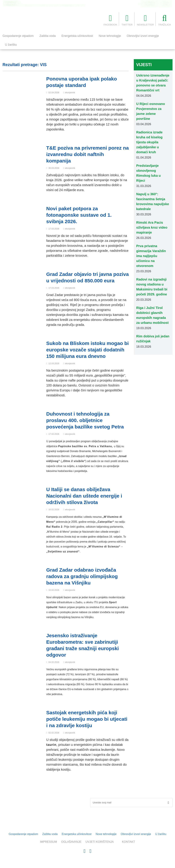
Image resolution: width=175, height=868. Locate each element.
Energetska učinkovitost (77, 36)
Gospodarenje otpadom (18, 36)
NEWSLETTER (145, 20)
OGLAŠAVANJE (149, 4)
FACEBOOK (111, 20)
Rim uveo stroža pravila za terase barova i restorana (48, 4)
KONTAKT (166, 4)
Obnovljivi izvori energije (143, 36)
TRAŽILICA (164, 20)
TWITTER (127, 20)
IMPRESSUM (48, 842)
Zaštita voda (48, 36)
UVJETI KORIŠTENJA (100, 842)
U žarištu (11, 45)
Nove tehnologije (110, 36)
